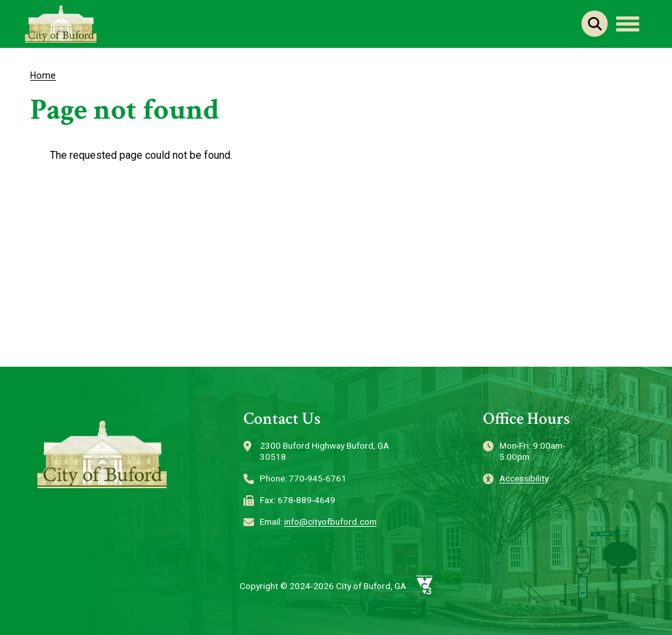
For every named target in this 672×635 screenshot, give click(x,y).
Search (595, 24)
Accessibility (524, 478)
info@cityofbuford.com (330, 522)
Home (43, 75)
